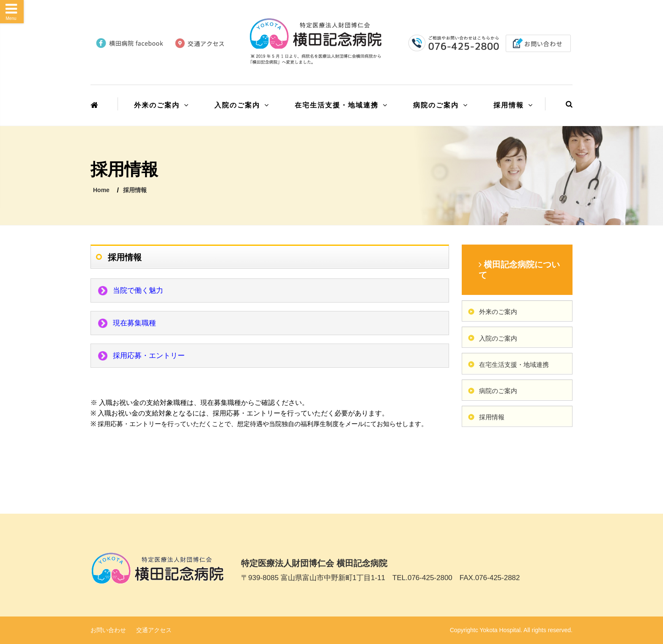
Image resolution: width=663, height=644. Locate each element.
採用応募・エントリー (149, 356)
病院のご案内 (436, 105)
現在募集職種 (134, 323)
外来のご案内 (157, 105)
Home (101, 190)
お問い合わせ (108, 630)
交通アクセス (154, 630)
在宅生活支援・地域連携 (337, 105)
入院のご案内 (237, 105)
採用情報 (509, 105)
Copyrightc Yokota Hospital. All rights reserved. (511, 630)
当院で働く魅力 (138, 290)
